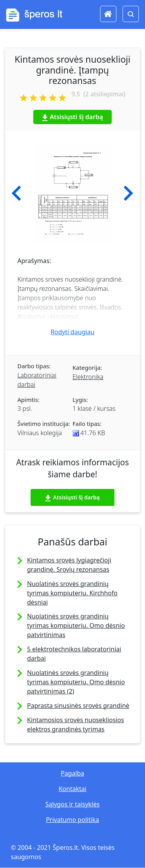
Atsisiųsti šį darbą (73, 117)
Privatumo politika (72, 820)
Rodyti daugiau (72, 332)
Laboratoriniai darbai (37, 380)
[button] (16, 193)
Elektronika (88, 377)
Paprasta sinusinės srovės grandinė (78, 706)
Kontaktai (73, 789)
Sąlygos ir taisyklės (72, 804)
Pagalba (72, 773)
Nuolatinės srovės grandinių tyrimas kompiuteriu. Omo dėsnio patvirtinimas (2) (76, 682)
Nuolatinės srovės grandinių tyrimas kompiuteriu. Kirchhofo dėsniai (72, 593)
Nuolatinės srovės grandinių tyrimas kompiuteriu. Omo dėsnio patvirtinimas (76, 625)
